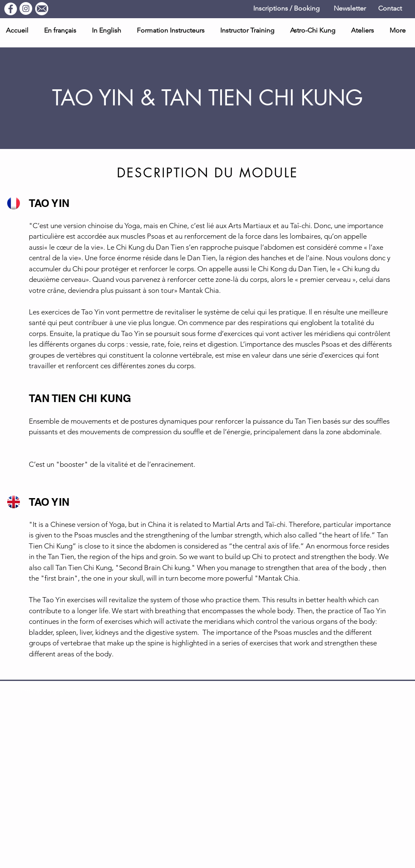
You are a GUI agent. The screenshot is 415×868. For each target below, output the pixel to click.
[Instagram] (26, 8)
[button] (364, 30)
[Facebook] (11, 9)
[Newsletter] (350, 9)
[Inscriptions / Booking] (286, 9)
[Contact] (390, 9)
